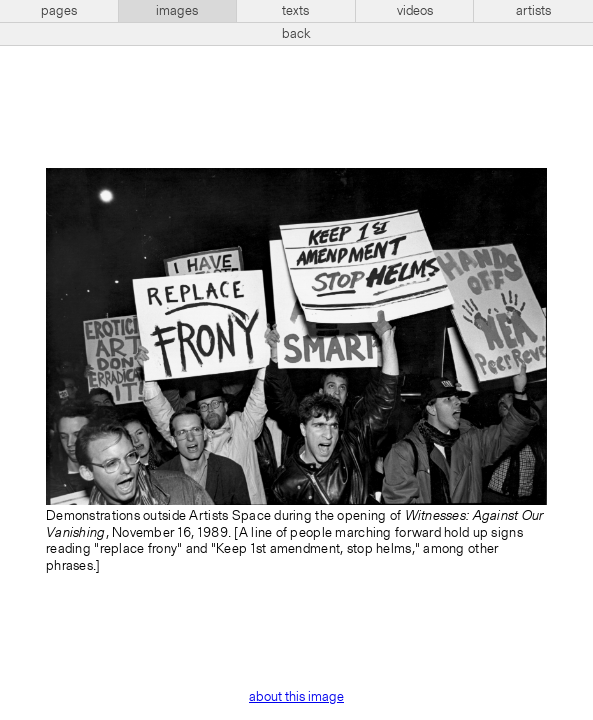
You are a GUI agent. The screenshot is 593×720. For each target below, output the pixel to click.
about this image (296, 697)
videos (415, 11)
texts (295, 11)
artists (533, 11)
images (177, 11)
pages (59, 11)
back (296, 34)
